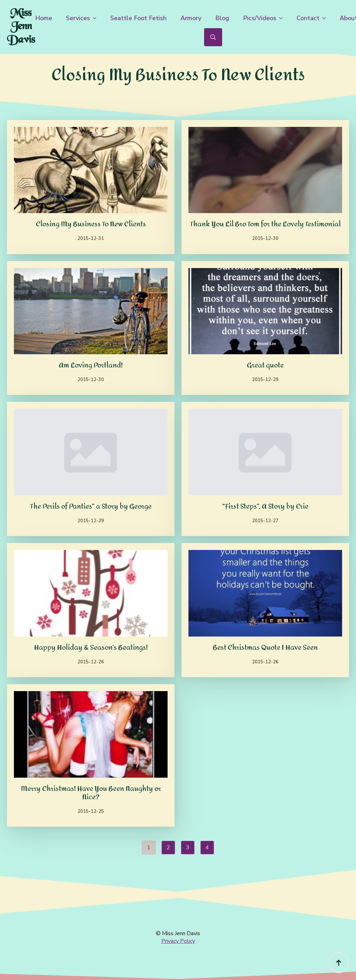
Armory (191, 18)
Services (78, 18)
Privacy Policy (178, 941)
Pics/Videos (260, 18)
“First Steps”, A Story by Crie (265, 507)
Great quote (265, 365)
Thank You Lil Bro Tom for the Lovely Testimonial (265, 224)
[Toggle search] (213, 37)
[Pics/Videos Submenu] (283, 18)
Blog (222, 18)
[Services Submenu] (97, 18)
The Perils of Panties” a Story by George (91, 507)
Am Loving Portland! (91, 365)
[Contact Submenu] (326, 18)
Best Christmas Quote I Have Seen (265, 648)
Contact (308, 18)
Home (44, 18)
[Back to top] (339, 963)
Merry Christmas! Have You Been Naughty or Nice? (91, 793)
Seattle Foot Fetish (138, 18)
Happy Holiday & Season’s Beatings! (91, 648)
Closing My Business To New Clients (91, 224)
